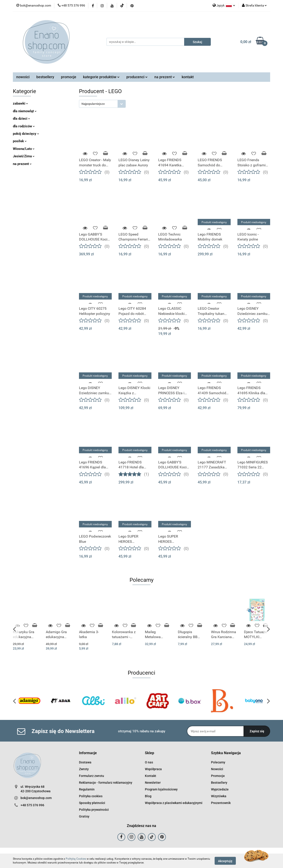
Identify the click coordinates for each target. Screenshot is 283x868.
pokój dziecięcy (26, 134)
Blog (148, 796)
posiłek (20, 141)
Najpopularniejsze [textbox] (93, 104)
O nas (149, 762)
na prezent (165, 77)
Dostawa (85, 762)
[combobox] (102, 104)
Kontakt (151, 776)
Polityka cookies (91, 796)
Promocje (218, 776)
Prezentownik (221, 803)
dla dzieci (21, 119)
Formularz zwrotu (92, 776)
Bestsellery (219, 783)
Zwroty (84, 769)
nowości (23, 77)
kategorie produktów (101, 77)
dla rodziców (24, 126)
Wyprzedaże (220, 789)
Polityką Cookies (76, 859)
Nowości (217, 769)
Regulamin (87, 789)
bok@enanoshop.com (36, 798)
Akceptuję (225, 861)
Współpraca (153, 769)
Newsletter (153, 783)
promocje (69, 77)
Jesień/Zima (24, 156)
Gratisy (84, 816)
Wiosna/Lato (24, 149)
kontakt (188, 77)
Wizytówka (219, 796)
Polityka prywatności (94, 810)
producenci (137, 77)
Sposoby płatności (92, 803)
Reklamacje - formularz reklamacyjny (106, 783)
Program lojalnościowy (161, 789)
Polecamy (218, 762)
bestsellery (45, 77)
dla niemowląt (25, 111)
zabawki (20, 103)
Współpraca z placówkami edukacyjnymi (174, 803)
